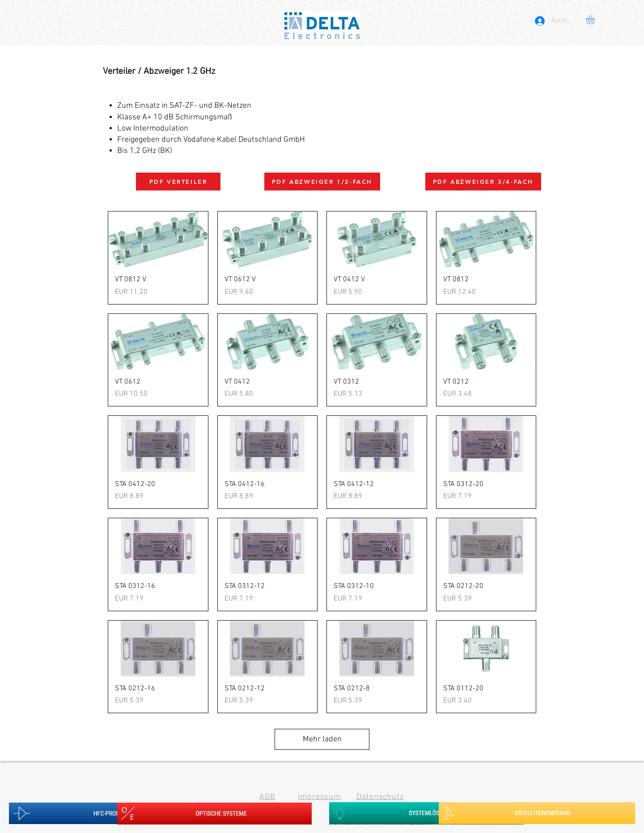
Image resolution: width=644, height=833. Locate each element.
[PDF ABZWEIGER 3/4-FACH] (483, 182)
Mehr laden (322, 739)
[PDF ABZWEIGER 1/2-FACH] (322, 182)
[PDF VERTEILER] (178, 182)
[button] (595, 20)
